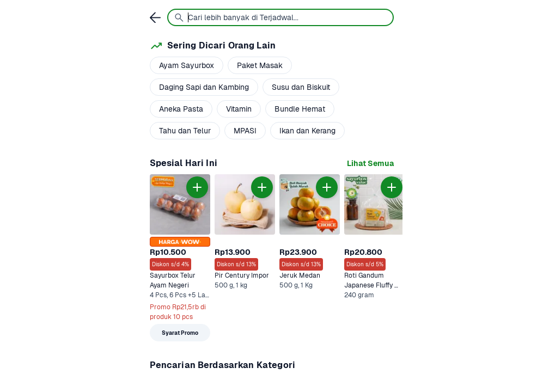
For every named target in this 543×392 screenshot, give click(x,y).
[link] (370, 164)
